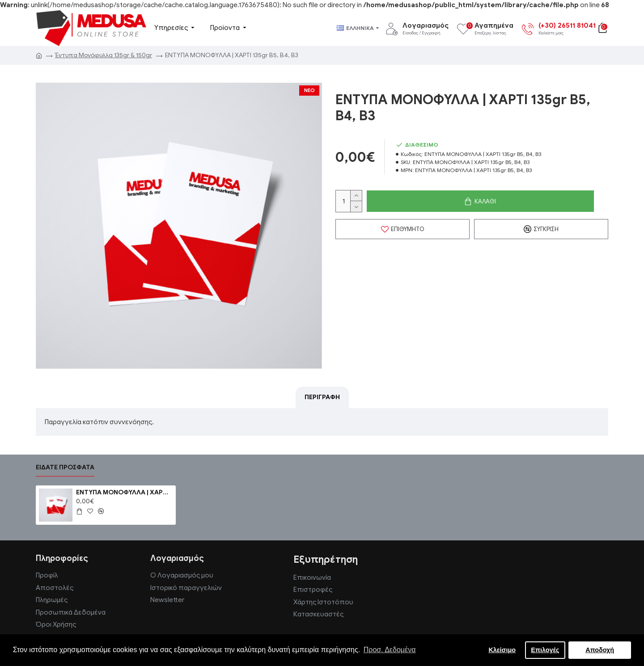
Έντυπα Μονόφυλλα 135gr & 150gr (104, 55)
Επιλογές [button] (545, 650)
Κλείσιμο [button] (502, 650)
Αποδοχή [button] (600, 650)
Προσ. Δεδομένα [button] (390, 650)
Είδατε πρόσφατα (65, 467)
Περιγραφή (322, 397)
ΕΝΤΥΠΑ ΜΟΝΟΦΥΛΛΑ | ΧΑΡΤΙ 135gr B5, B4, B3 (124, 492)
